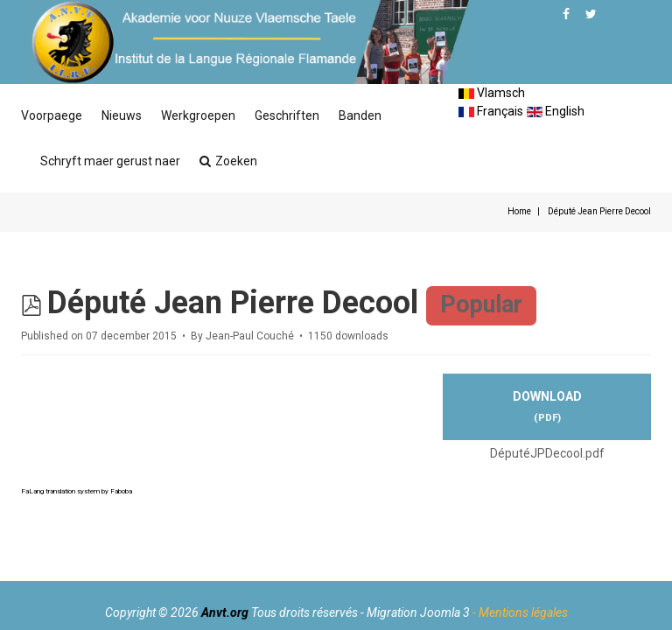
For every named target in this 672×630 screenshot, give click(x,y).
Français (491, 111)
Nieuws (122, 115)
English (556, 111)
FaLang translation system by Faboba (77, 491)
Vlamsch (492, 93)
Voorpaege (52, 115)
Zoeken (228, 161)
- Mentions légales (520, 612)
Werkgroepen (198, 115)
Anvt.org (225, 612)
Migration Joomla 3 (418, 612)
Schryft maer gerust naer (110, 161)
